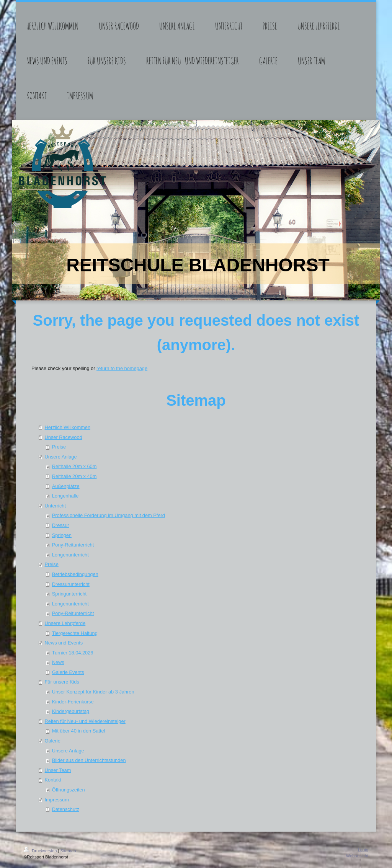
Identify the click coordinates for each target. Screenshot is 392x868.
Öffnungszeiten (69, 790)
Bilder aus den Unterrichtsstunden (89, 760)
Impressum (57, 800)
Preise (59, 447)
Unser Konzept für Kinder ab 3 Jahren (93, 692)
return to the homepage (122, 368)
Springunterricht (69, 594)
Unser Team (58, 770)
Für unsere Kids (62, 682)
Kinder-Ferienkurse (73, 702)
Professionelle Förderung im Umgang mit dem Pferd (109, 515)
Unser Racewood (64, 437)
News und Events (64, 643)
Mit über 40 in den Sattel (79, 731)
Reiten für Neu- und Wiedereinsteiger (85, 721)
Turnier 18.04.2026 (73, 653)
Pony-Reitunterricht (73, 545)
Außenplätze (66, 486)
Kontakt (53, 780)
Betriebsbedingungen (75, 574)
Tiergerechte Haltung (75, 633)
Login (363, 850)
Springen (62, 535)
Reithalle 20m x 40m (74, 476)
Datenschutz (66, 809)
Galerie (53, 741)
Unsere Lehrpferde (65, 623)
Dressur (61, 525)
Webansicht (357, 856)
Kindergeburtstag (71, 711)
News (58, 662)
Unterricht (55, 506)
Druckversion (41, 851)
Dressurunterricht (71, 584)
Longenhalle (65, 496)
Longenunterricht (70, 555)
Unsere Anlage (61, 457)
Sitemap (68, 851)
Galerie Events (68, 672)
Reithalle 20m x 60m (74, 466)
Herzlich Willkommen (68, 427)
